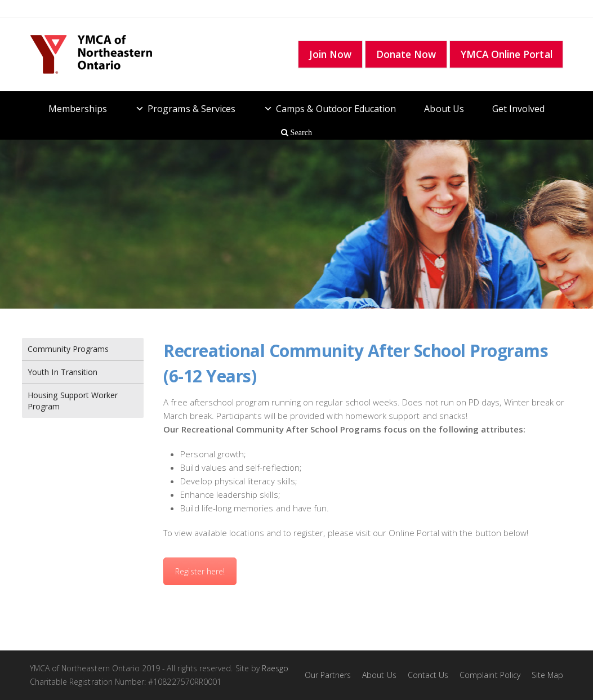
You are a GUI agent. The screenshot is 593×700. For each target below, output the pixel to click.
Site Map (547, 675)
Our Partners (328, 675)
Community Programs (68, 349)
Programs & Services (191, 109)
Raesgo (275, 668)
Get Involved (519, 109)
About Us (444, 109)
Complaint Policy (490, 675)
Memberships (78, 109)
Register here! (200, 571)
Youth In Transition (63, 372)
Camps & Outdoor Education (336, 109)
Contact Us (428, 675)
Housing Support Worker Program (73, 401)
